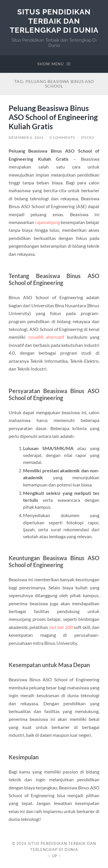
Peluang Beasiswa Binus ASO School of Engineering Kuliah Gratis (53, 117)
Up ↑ (56, 856)
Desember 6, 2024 (26, 137)
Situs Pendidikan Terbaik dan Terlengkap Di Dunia (54, 21)
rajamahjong (48, 222)
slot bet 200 (61, 627)
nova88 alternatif (46, 337)
